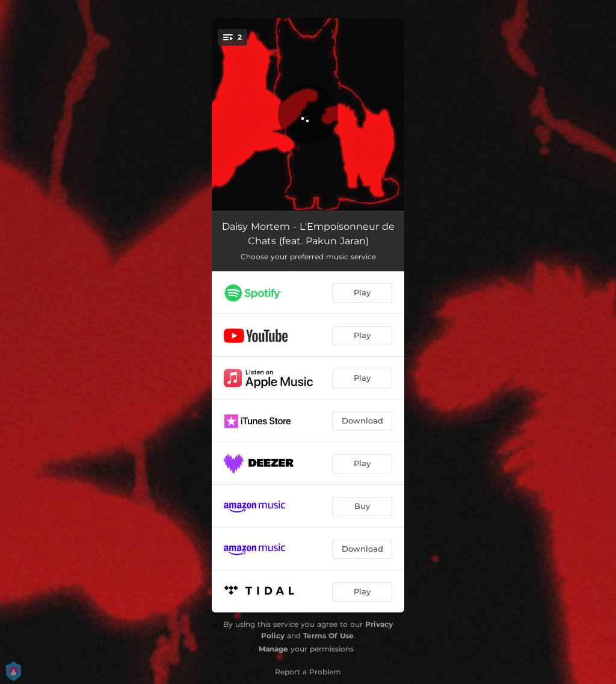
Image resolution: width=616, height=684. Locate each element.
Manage (273, 649)
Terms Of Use (328, 636)
